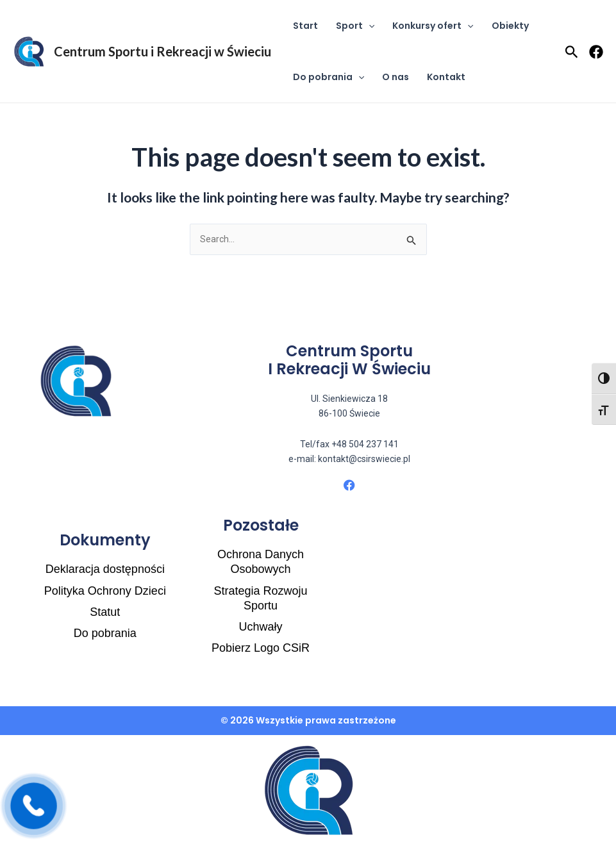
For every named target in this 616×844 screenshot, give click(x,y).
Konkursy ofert (433, 26)
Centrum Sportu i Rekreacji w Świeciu (162, 51)
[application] (369, 26)
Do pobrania (329, 77)
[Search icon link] (572, 53)
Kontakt (446, 77)
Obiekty (510, 26)
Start (305, 26)
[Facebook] (596, 52)
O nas (395, 77)
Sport (355, 26)
